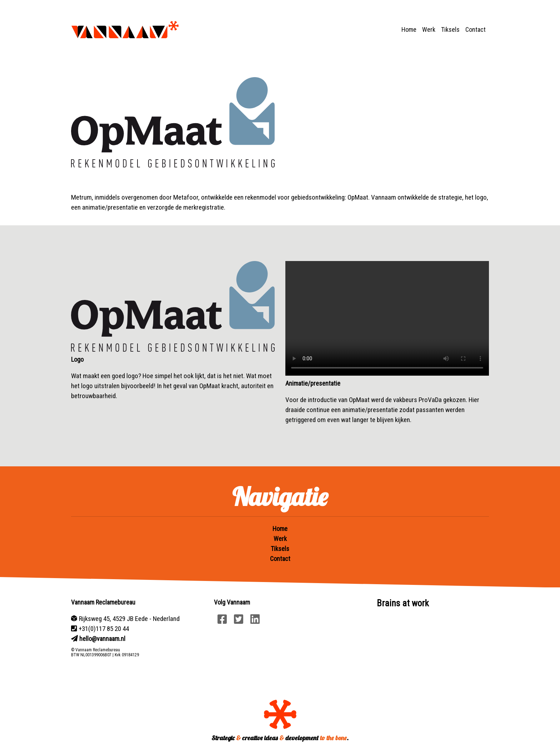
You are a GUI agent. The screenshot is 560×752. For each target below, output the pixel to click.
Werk (429, 29)
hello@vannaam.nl (102, 639)
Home (409, 29)
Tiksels (450, 29)
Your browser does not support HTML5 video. (387, 318)
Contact (476, 29)
